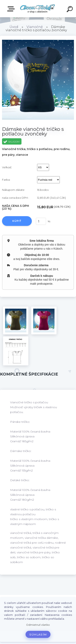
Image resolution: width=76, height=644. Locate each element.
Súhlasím (38, 634)
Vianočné (35, 27)
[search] (70, 10)
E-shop (12, 9)
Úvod (14, 27)
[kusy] (40, 221)
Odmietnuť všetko (38, 625)
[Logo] (38, 9)
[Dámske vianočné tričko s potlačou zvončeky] (16, 320)
